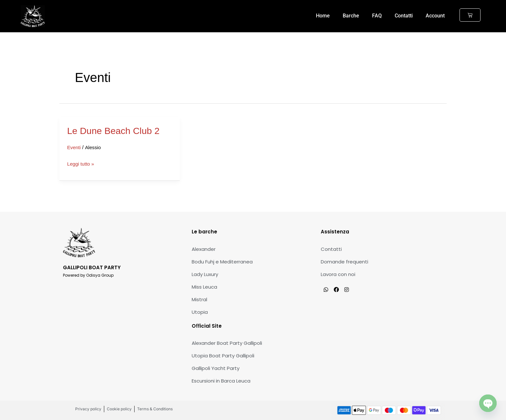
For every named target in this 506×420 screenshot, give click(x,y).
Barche (351, 16)
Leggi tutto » (81, 164)
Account (435, 16)
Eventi (74, 147)
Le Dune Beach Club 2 (116, 131)
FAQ (377, 16)
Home (323, 16)
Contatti (404, 16)
